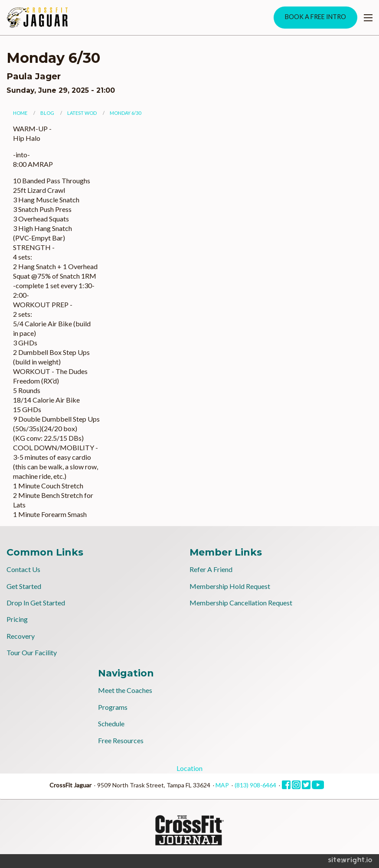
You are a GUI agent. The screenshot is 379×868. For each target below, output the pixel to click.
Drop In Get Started (36, 603)
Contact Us (23, 569)
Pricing (17, 619)
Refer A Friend (211, 569)
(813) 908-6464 (255, 785)
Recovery (21, 636)
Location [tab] (189, 768)
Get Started (24, 586)
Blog (47, 113)
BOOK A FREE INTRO (315, 17)
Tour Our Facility (32, 652)
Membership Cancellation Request (241, 603)
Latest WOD (82, 113)
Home (20, 113)
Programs (113, 707)
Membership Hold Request (230, 586)
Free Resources (121, 740)
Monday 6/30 (125, 113)
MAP (222, 785)
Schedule (111, 723)
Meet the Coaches (125, 690)
